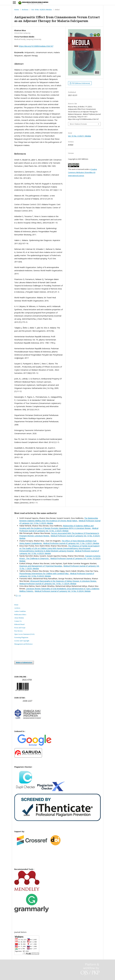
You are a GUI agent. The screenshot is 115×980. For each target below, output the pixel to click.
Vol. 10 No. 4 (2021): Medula (42, 10)
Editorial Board (19, 624)
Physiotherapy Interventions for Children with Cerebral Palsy (44, 573)
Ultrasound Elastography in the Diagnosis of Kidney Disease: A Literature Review (63, 581)
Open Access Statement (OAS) (24, 634)
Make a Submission (24, 663)
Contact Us (18, 621)
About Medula (19, 618)
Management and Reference (23, 644)
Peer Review (18, 631)
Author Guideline (20, 611)
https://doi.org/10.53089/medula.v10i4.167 (36, 46)
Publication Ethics (20, 615)
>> (20, 595)
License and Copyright (22, 641)
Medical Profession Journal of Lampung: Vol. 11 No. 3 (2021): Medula (71, 543)
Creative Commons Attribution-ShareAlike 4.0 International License (82, 172)
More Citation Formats (78, 124)
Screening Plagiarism (21, 637)
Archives (25, 10)
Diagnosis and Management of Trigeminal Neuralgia (41, 566)
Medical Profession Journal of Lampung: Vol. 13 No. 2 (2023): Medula (59, 529)
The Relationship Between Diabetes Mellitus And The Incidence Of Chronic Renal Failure (59, 519)
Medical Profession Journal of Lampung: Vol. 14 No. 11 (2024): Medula (48, 584)
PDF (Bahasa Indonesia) (81, 83)
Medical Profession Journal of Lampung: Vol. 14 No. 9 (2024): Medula (63, 591)
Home (17, 10)
